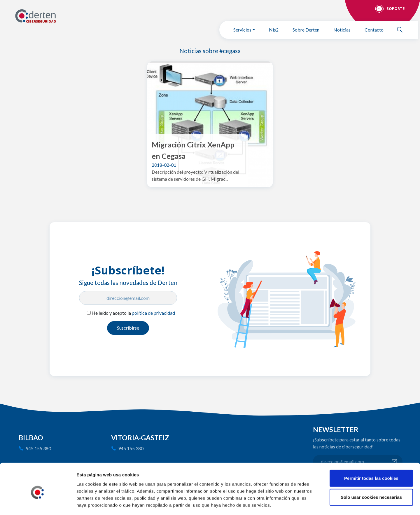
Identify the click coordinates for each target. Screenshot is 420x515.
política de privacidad (153, 313)
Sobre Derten (306, 30)
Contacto (374, 30)
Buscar (402, 30)
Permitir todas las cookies (371, 453)
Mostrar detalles (314, 504)
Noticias (342, 30)
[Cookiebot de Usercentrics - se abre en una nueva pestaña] (38, 504)
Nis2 (274, 30)
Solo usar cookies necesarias (371, 472)
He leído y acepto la (133, 313)
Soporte (395, 8)
